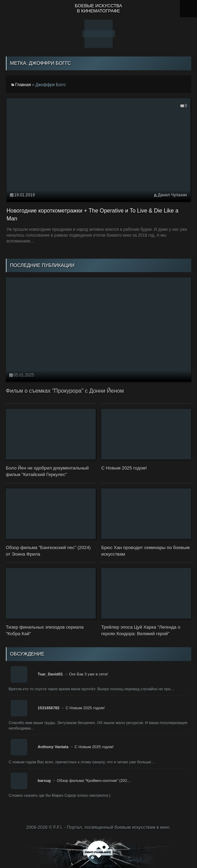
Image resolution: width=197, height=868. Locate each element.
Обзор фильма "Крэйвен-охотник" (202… (94, 781)
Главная (23, 85)
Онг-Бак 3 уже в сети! (88, 674)
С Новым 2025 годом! (85, 708)
